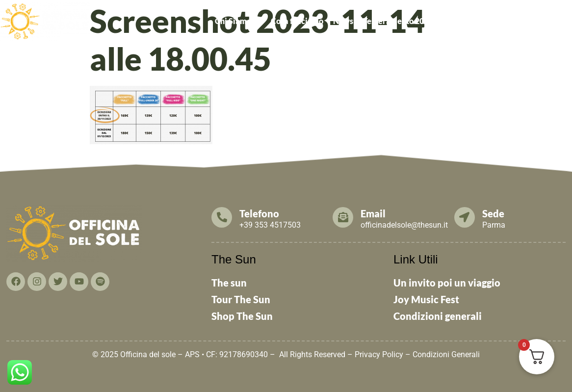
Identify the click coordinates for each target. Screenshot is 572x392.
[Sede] (465, 217)
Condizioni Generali (446, 354)
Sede (493, 213)
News (343, 21)
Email (373, 213)
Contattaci (548, 21)
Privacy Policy (379, 354)
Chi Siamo (238, 21)
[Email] (343, 217)
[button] (238, 21)
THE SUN (391, 43)
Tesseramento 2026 (398, 21)
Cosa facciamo (297, 21)
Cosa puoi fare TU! (481, 21)
